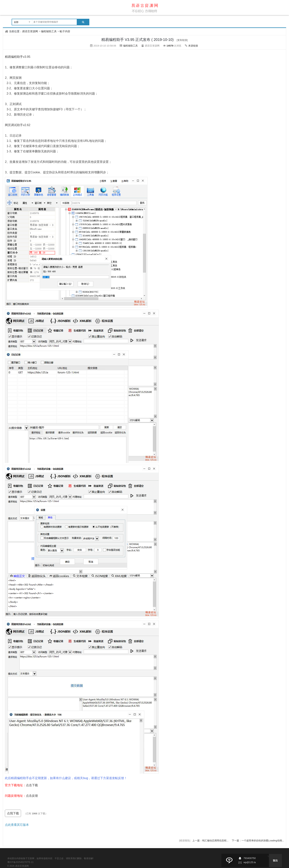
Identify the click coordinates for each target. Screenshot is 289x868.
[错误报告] (185, 841)
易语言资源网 (30, 31)
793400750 (250, 858)
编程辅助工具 (49, 31)
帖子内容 (65, 31)
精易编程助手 (14, 57)
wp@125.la (250, 862)
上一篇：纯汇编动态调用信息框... (211, 841)
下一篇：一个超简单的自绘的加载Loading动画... (258, 841)
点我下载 (13, 813)
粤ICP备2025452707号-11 (20, 862)
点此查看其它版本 (17, 825)
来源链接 (193, 46)
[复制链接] (182, 40)
